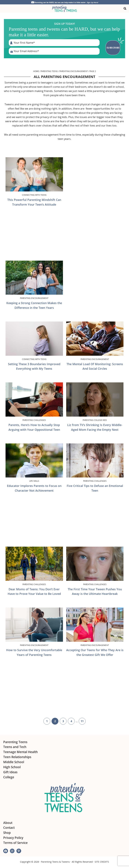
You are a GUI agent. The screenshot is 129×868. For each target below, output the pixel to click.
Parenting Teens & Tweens (55, 861)
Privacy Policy (13, 837)
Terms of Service (15, 842)
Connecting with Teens (34, 194)
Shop (7, 832)
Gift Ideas (10, 772)
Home (36, 71)
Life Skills (34, 481)
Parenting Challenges (34, 420)
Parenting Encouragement (74, 71)
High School (12, 767)
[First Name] (55, 43)
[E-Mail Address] (55, 51)
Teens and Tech (15, 747)
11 (83, 721)
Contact (9, 827)
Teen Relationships (17, 757)
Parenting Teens (49, 71)
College (9, 777)
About (8, 822)
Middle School (14, 762)
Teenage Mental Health (20, 752)
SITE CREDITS (102, 861)
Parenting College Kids (95, 420)
